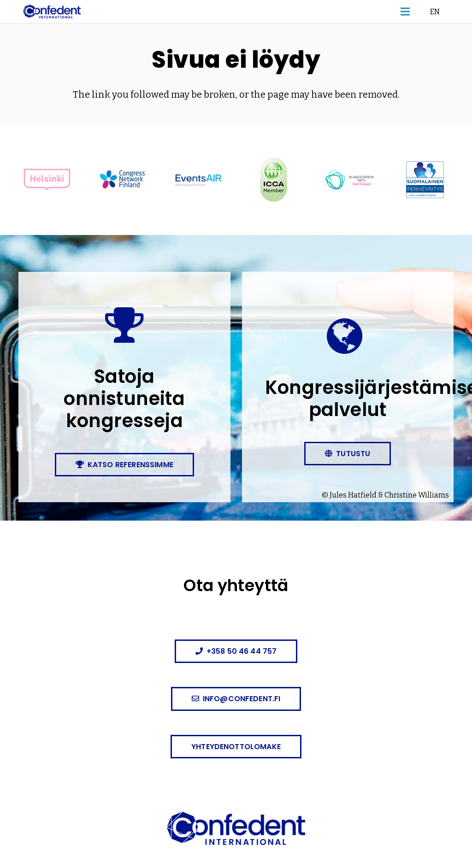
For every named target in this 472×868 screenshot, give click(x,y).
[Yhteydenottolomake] (236, 747)
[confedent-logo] (52, 12)
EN (435, 11)
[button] (405, 12)
